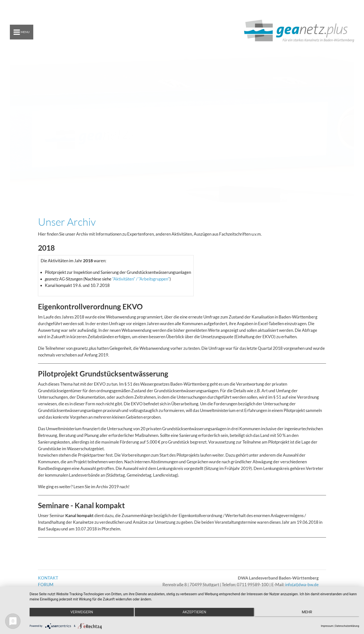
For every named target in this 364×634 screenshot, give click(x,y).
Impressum (327, 626)
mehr (310, 612)
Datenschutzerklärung (347, 626)
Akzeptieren (194, 612)
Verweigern (79, 612)
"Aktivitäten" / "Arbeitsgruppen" (141, 279)
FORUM (46, 585)
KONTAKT (48, 578)
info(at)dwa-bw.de (302, 585)
